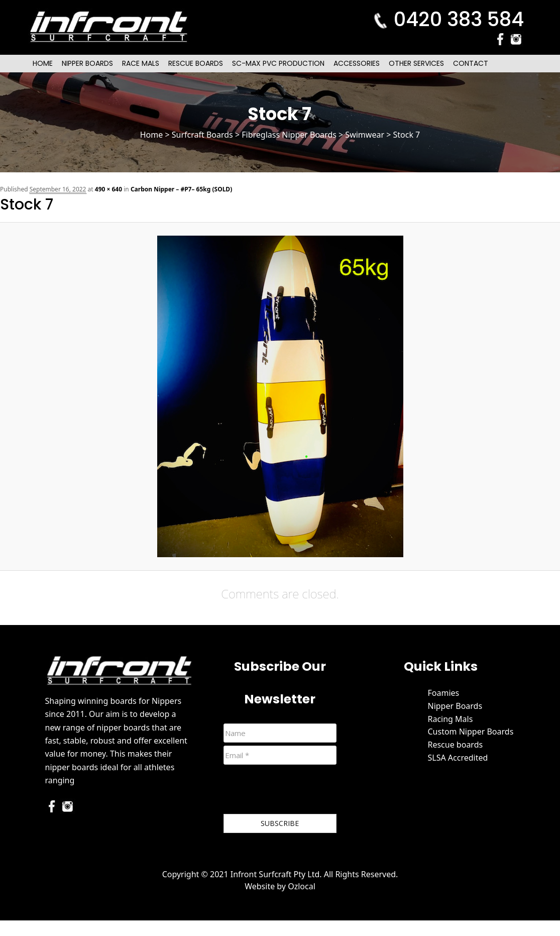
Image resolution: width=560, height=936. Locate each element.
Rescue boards (455, 745)
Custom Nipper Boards (470, 732)
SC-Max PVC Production (278, 63)
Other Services (416, 63)
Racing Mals (450, 719)
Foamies (443, 693)
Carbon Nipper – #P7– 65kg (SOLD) (181, 189)
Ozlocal (302, 886)
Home (43, 63)
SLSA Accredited (458, 758)
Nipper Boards (87, 63)
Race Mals (141, 63)
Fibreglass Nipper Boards (289, 135)
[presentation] (300, 791)
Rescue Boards (196, 63)
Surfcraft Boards (202, 135)
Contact (471, 63)
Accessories (357, 63)
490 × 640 (108, 189)
